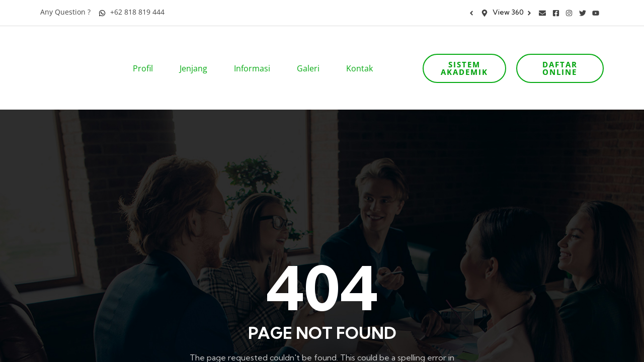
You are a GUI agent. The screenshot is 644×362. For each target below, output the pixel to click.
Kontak (363, 54)
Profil (146, 54)
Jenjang (197, 54)
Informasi (255, 54)
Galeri (311, 54)
